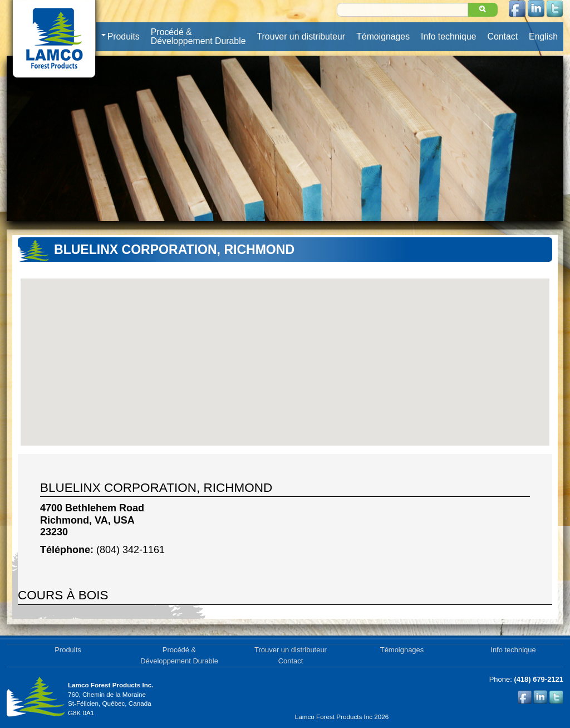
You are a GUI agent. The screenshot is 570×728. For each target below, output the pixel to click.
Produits (121, 37)
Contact (503, 36)
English (543, 36)
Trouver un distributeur (301, 36)
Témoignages (383, 36)
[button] (285, 355)
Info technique (448, 36)
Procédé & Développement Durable (198, 36)
